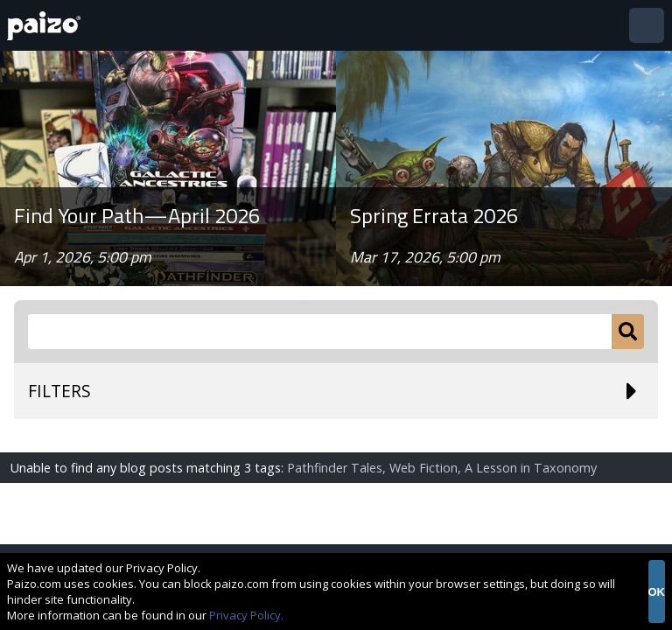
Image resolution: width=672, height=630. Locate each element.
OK (657, 592)
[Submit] (628, 332)
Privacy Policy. (246, 615)
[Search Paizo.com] (320, 332)
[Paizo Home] (47, 26)
